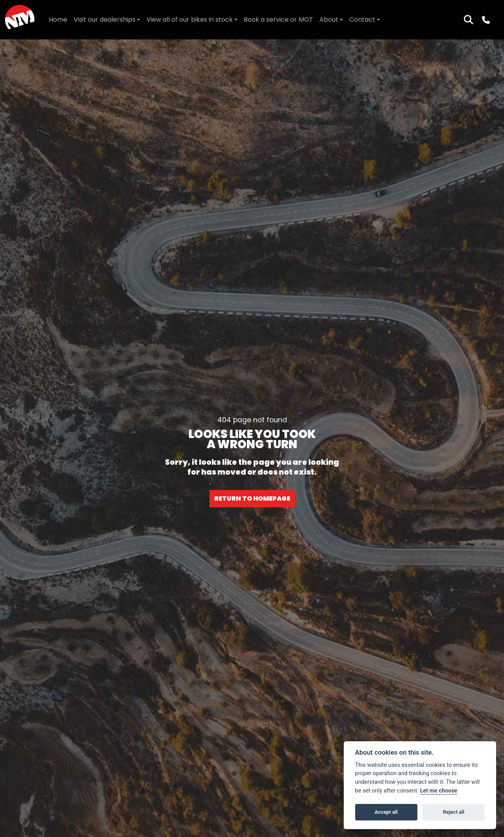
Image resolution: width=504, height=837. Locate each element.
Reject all (454, 812)
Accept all (386, 812)
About (329, 19)
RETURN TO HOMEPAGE (252, 498)
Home (58, 19)
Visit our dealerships (105, 19)
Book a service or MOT (278, 19)
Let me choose (439, 791)
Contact (362, 19)
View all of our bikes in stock (190, 19)
